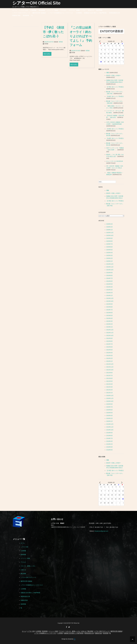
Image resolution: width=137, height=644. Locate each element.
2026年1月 (109, 230)
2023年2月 (109, 324)
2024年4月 (109, 287)
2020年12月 (110, 396)
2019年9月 (109, 433)
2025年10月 (110, 235)
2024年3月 (109, 290)
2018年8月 (109, 450)
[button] (32, 16)
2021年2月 (109, 390)
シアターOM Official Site (36, 3)
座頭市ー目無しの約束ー (114, 75)
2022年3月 (109, 355)
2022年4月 (109, 353)
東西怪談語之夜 (115, 13)
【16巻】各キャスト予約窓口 (115, 96)
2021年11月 (110, 367)
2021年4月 (109, 384)
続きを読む (47, 56)
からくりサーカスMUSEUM (115, 161)
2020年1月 (109, 421)
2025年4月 (109, 253)
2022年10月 (110, 335)
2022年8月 (109, 341)
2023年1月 (109, 327)
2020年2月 (109, 418)
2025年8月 (109, 241)
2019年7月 (109, 438)
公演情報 (33, 10)
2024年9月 (109, 273)
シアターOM (24, 10)
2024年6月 (109, 281)
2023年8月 (109, 307)
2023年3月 (109, 321)
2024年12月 (110, 264)
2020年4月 (109, 416)
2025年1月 (109, 261)
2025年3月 (109, 255)
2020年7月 (109, 407)
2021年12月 (110, 364)
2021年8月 (109, 373)
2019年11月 (110, 427)
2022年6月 (109, 347)
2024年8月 (109, 275)
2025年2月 (109, 258)
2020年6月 (109, 410)
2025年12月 (110, 233)
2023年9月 (109, 304)
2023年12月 (110, 298)
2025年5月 (109, 250)
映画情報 (42, 10)
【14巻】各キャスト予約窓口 (115, 138)
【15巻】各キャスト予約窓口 (115, 129)
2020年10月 (110, 401)
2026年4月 (109, 224)
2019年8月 (109, 436)
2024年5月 (109, 284)
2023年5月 (109, 315)
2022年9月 (109, 338)
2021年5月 (109, 381)
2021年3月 (109, 387)
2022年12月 (110, 330)
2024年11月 (110, 267)
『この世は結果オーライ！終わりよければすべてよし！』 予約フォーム (81, 39)
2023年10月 (110, 301)
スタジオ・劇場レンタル (77, 10)
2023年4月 (109, 318)
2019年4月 (109, 441)
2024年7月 (109, 278)
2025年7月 (109, 244)
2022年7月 (109, 344)
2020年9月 (109, 404)
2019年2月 (109, 444)
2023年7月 (109, 310)
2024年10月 (110, 270)
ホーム (15, 10)
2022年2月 (109, 358)
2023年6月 (109, 313)
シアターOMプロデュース (21, 13)
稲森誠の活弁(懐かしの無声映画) (95, 13)
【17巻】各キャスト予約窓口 (115, 87)
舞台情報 (99, 10)
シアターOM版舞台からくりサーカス (61, 13)
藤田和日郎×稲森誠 (39, 13)
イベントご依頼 (53, 10)
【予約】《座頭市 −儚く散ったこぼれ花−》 (53, 34)
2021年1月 (109, 393)
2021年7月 (109, 375)
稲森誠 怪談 (16, 15)
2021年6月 (109, 378)
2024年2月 (109, 293)
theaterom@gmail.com (101, 531)
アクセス (63, 10)
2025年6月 (109, 247)
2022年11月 (110, 333)
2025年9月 (109, 238)
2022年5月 (109, 350)
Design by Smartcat (68, 639)
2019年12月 (110, 424)
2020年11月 (110, 398)
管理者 (61, 44)
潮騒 (108, 73)
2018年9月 (109, 447)
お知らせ (91, 10)
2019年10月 (110, 430)
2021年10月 (110, 370)
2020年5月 (109, 413)
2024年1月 (109, 295)
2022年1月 (109, 361)
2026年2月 (109, 227)
